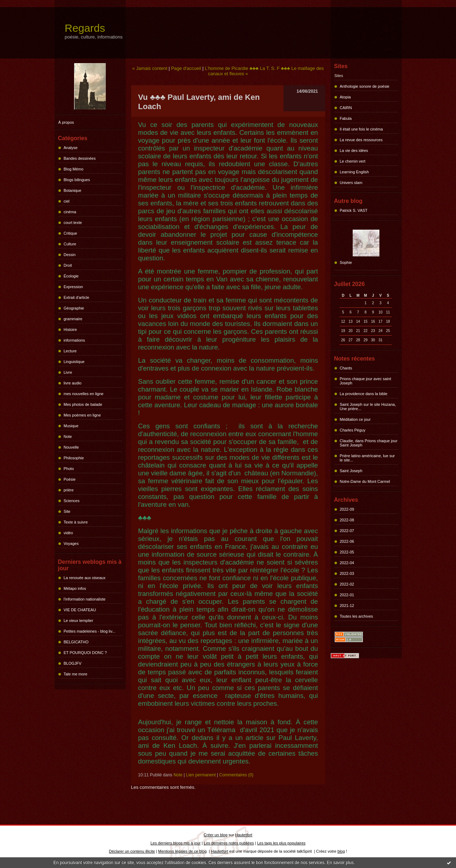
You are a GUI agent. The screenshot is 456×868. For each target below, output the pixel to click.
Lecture (70, 351)
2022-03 (347, 573)
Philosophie (74, 458)
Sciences (72, 501)
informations (74, 340)
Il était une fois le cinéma (361, 129)
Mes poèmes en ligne (82, 415)
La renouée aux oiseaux (85, 578)
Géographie (74, 308)
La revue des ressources (361, 140)
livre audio (73, 383)
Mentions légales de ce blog (182, 851)
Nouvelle (71, 447)
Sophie (346, 262)
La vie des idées (354, 150)
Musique (71, 426)
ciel (67, 201)
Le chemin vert (353, 161)
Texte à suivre (76, 522)
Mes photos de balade (83, 404)
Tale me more (76, 674)
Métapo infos (75, 588)
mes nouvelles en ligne (84, 394)
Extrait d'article (77, 297)
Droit (68, 265)
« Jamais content (150, 68)
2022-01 (347, 595)
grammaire (73, 319)
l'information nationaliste (85, 599)
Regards (85, 28)
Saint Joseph (351, 471)
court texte (73, 223)
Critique (71, 233)
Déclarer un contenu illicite (132, 851)
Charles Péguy (353, 430)
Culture (70, 244)
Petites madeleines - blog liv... (90, 631)
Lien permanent (201, 775)
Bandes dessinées (80, 158)
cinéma (70, 212)
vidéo (68, 533)
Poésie (70, 479)
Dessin (70, 255)
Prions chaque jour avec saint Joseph (366, 381)
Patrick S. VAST (354, 210)
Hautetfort (244, 835)
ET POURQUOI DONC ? (85, 653)
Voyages (71, 543)
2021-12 (347, 606)
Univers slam (351, 183)
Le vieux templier (79, 621)
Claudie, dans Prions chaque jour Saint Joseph (369, 443)
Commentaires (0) (236, 775)
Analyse (71, 148)
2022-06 (347, 541)
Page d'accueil (186, 68)
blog (341, 851)
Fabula (346, 118)
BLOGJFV (73, 663)
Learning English (354, 172)
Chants (346, 368)
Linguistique (74, 362)
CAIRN (346, 108)
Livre (68, 372)
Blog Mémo (74, 169)
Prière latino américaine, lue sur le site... (367, 458)
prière (69, 490)
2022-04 (347, 563)
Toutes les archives (357, 616)
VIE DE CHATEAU (80, 610)
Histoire (70, 330)
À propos (66, 122)
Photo (69, 469)
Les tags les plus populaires (281, 843)
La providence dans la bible (364, 394)
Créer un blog (216, 835)
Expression (73, 287)
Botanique (73, 190)
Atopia (345, 97)
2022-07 (347, 531)
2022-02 (347, 584)
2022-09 (347, 509)
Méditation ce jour (355, 419)
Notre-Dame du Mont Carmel (365, 481)
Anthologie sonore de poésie (365, 86)
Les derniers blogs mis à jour (176, 843)
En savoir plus (340, 863)
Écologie (71, 276)
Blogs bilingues (77, 180)
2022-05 (347, 552)
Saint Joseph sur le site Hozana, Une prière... (368, 407)
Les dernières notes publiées (229, 843)
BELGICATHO (76, 642)
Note (68, 436)
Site (67, 511)
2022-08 (347, 520)
